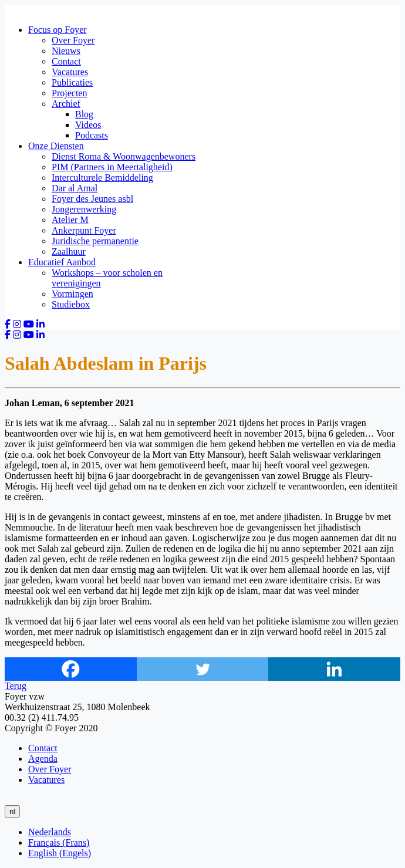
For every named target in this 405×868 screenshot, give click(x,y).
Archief (66, 104)
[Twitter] (203, 669)
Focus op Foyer (58, 30)
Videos (88, 125)
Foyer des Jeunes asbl (92, 199)
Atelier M (70, 220)
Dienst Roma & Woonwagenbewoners (124, 156)
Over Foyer (73, 40)
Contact (66, 61)
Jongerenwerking (84, 209)
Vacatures (70, 72)
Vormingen (72, 294)
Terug (16, 686)
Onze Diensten (56, 146)
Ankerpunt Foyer (84, 230)
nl (12, 811)
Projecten (69, 93)
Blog (84, 114)
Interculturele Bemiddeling (102, 178)
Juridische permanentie (95, 241)
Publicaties (72, 82)
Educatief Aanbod (62, 262)
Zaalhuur (69, 251)
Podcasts (92, 135)
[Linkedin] (334, 669)
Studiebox (71, 304)
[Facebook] (71, 669)
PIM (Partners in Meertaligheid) (112, 167)
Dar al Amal (75, 188)
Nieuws (66, 51)
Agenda (43, 759)
